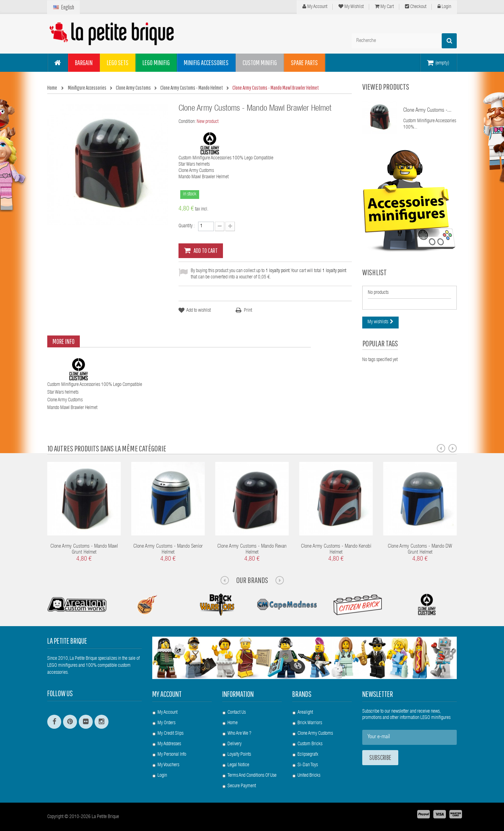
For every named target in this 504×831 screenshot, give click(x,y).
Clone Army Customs (315, 734)
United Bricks (309, 776)
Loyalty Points (239, 755)
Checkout (416, 7)
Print (248, 311)
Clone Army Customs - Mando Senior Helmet (168, 549)
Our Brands (252, 580)
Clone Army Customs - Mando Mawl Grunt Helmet (84, 549)
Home (233, 723)
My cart (384, 7)
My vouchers (168, 765)
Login (444, 7)
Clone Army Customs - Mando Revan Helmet (252, 549)
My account (167, 694)
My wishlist (351, 7)
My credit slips (170, 734)
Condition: (187, 122)
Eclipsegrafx (308, 755)
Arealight (305, 713)
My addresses (169, 744)
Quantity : (187, 226)
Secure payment (242, 786)
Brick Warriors (310, 723)
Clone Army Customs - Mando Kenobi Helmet (336, 549)
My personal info (172, 755)
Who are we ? (239, 734)
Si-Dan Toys (308, 765)
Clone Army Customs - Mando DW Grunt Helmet (420, 549)
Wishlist (374, 272)
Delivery (234, 744)
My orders (166, 723)
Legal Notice (238, 765)
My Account (315, 7)
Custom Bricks (310, 744)
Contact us (237, 713)
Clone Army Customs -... (427, 111)
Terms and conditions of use (252, 776)
